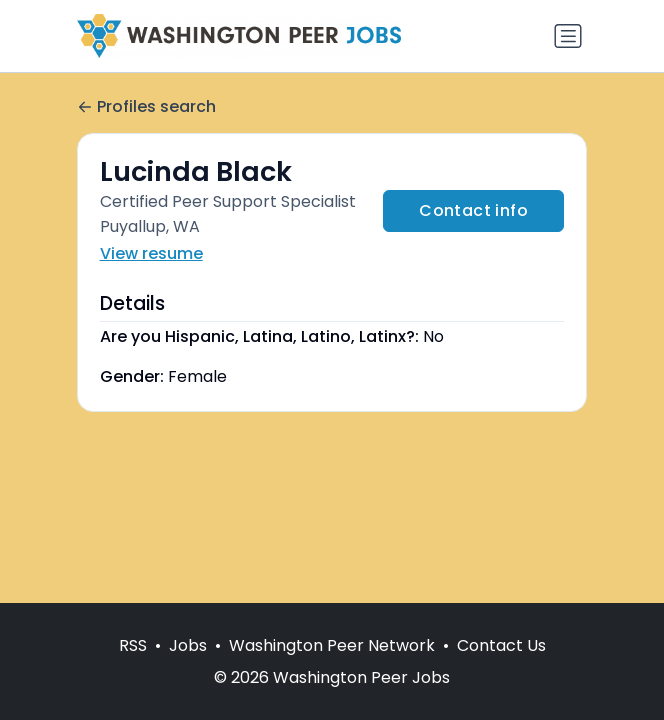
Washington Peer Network (332, 645)
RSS (133, 645)
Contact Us (501, 645)
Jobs (188, 645)
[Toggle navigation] (568, 36)
